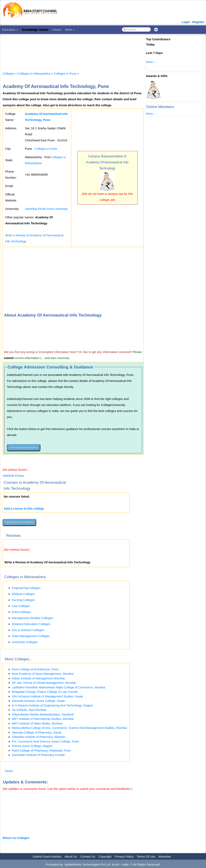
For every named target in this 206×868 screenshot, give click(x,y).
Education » (10, 30)
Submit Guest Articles (47, 856)
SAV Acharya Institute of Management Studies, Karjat (47, 696)
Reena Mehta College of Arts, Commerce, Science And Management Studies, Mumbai (69, 728)
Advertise (165, 856)
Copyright (105, 856)
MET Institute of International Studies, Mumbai (43, 719)
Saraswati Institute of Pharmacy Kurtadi (38, 755)
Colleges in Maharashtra (34, 73)
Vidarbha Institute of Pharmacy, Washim (39, 737)
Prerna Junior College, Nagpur (32, 746)
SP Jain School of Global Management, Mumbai (44, 683)
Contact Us (88, 856)
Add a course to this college (24, 508)
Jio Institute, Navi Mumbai (29, 710)
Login (186, 22)
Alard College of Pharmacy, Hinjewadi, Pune (41, 750)
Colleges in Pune (65, 73)
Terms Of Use (146, 856)
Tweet (9, 771)
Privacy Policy (124, 856)
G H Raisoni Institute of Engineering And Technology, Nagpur (53, 705)
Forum (57, 30)
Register (198, 22)
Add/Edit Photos (13, 476)
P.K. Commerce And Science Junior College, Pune (45, 741)
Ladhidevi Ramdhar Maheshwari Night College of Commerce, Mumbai (59, 687)
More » (70, 30)
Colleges (8, 73)
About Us (71, 856)
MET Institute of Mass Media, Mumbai (37, 723)
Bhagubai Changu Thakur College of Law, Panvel (45, 692)
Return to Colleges (16, 838)
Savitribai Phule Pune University (46, 209)
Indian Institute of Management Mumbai (38, 678)
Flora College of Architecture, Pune (35, 669)
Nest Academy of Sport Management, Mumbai (43, 674)
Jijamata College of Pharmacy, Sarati (37, 732)
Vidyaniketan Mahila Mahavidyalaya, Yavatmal (43, 714)
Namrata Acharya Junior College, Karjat (38, 701)
